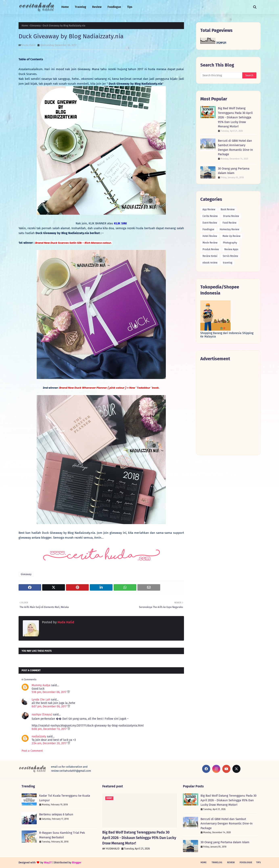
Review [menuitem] (97, 7)
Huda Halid (29, 45)
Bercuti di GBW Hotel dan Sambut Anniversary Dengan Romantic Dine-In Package (235, 148)
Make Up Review (231, 236)
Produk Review (211, 249)
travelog (228, 263)
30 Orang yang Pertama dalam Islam (234, 171)
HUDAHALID (113, 849)
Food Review (229, 223)
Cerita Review (210, 216)
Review (231, 862)
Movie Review (210, 243)
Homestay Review (229, 229)
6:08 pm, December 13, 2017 (50, 729)
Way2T (48, 862)
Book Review (228, 209)
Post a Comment (32, 751)
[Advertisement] (228, 408)
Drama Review (231, 216)
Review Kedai (210, 256)
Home (25, 26)
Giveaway (35, 26)
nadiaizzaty (39, 736)
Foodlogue (208, 229)
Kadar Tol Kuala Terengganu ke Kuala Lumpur (65, 798)
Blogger (77, 862)
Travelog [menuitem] (80, 7)
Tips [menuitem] (130, 7)
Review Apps (231, 249)
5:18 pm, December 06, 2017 (49, 692)
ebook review (210, 263)
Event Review (210, 223)
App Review (209, 209)
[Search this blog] (221, 75)
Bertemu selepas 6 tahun (56, 814)
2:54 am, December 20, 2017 (50, 743)
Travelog (217, 862)
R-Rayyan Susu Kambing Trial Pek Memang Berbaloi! (62, 835)
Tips (258, 862)
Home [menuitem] (65, 7)
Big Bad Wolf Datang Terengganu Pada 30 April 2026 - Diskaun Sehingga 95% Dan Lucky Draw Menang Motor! (235, 117)
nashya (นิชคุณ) (42, 714)
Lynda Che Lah (41, 700)
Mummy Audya (41, 685)
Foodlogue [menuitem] (114, 7)
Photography (230, 243)
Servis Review (230, 256)
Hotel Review (210, 236)
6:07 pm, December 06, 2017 (50, 706)
